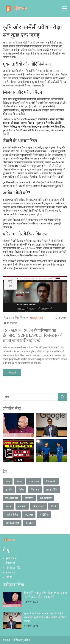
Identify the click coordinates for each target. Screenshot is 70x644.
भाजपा (8, 506)
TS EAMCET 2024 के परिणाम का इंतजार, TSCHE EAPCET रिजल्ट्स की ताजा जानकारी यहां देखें (33, 335)
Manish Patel (36, 318)
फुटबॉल (9, 490)
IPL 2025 (29, 515)
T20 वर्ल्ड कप (46, 498)
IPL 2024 (30, 523)
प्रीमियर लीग (51, 481)
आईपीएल (29, 498)
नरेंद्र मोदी (22, 506)
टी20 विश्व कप (12, 498)
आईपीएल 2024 (12, 523)
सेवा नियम (11, 563)
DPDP (9, 577)
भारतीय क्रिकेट (12, 515)
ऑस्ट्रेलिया (44, 515)
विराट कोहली (38, 506)
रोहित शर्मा (35, 490)
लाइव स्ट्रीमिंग (52, 490)
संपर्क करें (10, 572)
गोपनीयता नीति (13, 568)
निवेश (21, 490)
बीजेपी (54, 506)
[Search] (63, 397)
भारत (8, 481)
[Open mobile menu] (64, 8)
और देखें (12, 372)
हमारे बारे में (11, 558)
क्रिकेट (19, 481)
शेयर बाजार (34, 481)
